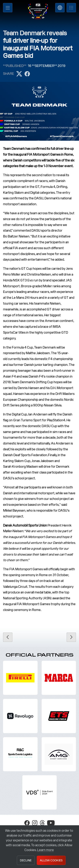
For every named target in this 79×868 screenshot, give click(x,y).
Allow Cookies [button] (51, 860)
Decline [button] (26, 860)
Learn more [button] (45, 850)
